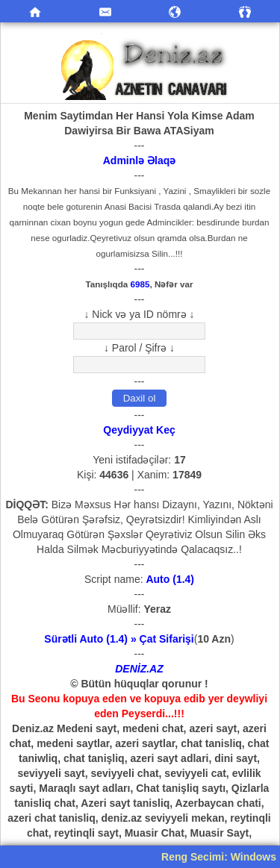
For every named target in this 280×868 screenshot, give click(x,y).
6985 (140, 284)
